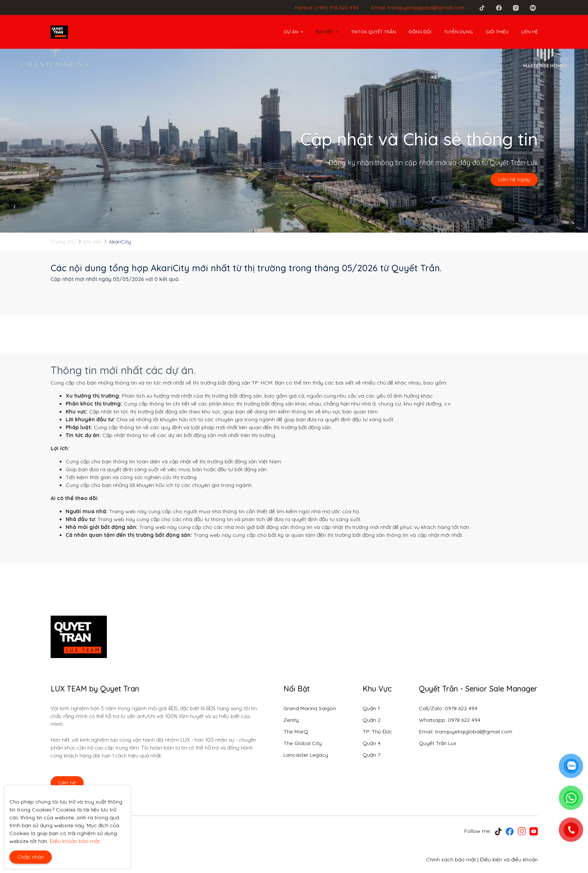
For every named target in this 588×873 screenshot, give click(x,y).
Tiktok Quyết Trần (373, 32)
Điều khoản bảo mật (75, 841)
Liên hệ (529, 32)
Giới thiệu (497, 32)
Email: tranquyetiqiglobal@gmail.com (418, 8)
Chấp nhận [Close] (31, 857)
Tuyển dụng (458, 32)
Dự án (291, 32)
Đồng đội (420, 32)
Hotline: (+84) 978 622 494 (327, 8)
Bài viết (325, 32)
